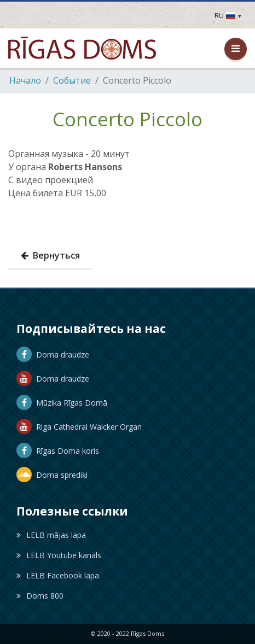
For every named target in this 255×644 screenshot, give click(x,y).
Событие (72, 80)
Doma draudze (53, 355)
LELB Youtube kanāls (59, 555)
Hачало (25, 80)
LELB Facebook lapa (58, 575)
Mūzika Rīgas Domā (62, 403)
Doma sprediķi (52, 475)
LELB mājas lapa (51, 535)
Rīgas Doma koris (58, 451)
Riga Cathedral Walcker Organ (79, 427)
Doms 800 (40, 596)
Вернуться (50, 255)
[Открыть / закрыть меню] (236, 49)
